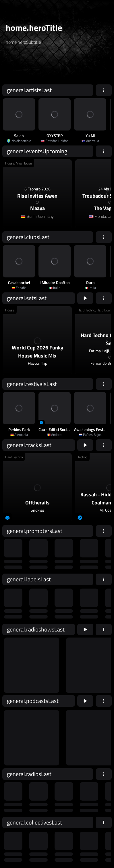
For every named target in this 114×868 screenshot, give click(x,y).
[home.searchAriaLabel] (40, 67)
